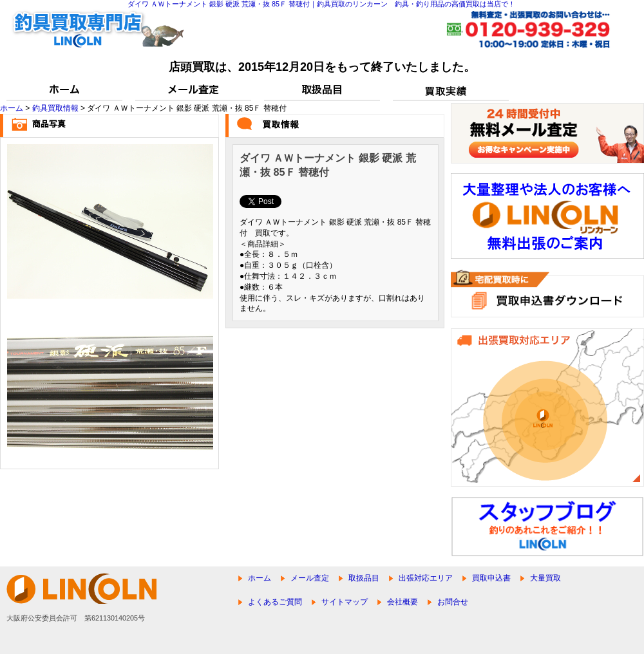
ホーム (12, 108)
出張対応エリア (426, 578)
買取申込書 (491, 578)
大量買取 (545, 578)
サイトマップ (345, 602)
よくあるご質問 (275, 602)
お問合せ (453, 602)
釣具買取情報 (55, 108)
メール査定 (310, 578)
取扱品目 (364, 578)
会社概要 (402, 602)
